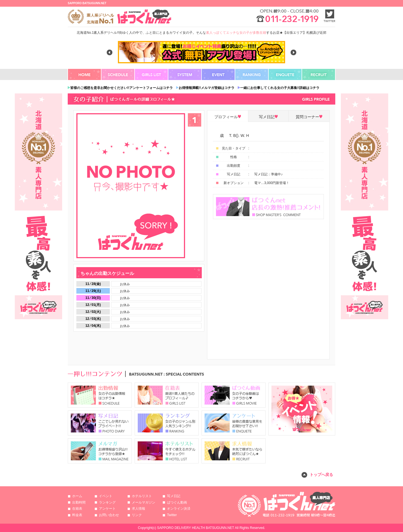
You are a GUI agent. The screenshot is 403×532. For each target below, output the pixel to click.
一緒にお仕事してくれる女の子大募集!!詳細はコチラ (280, 88)
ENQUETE (285, 74)
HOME (85, 74)
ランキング (107, 502)
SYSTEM (185, 74)
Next (293, 52)
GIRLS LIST (152, 74)
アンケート (107, 509)
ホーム (77, 496)
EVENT (219, 74)
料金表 (77, 515)
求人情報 (139, 509)
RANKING (252, 74)
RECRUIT (319, 74)
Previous (110, 52)
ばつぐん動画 (177, 502)
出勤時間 (79, 502)
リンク (137, 515)
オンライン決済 (179, 509)
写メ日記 (174, 496)
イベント (106, 496)
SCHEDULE (118, 74)
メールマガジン (144, 502)
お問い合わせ (109, 515)
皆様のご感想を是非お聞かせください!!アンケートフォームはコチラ (122, 88)
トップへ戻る (321, 475)
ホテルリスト (142, 496)
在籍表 (77, 509)
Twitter (172, 515)
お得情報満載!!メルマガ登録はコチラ (207, 88)
